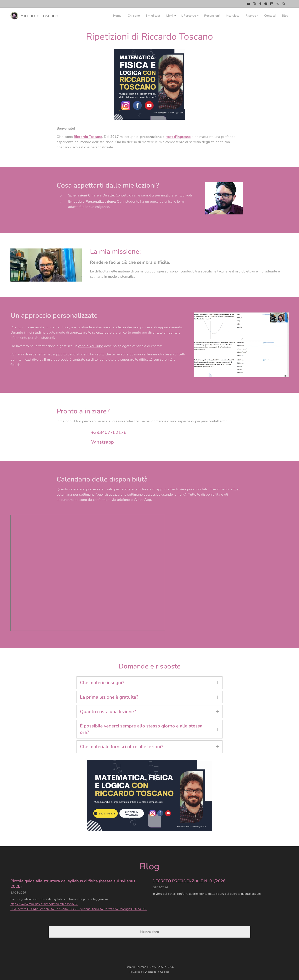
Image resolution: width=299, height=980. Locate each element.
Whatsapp (102, 442)
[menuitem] (107, 16)
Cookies (165, 972)
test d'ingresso (179, 137)
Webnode (150, 972)
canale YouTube (91, 346)
